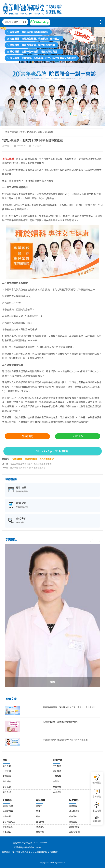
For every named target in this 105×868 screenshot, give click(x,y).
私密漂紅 (73, 817)
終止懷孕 (57, 771)
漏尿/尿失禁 (75, 832)
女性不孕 (7, 801)
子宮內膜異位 (9, 822)
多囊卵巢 (7, 832)
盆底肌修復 (74, 827)
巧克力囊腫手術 (47, 459)
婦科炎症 (7, 766)
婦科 (40, 132)
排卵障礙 (7, 817)
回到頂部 (97, 819)
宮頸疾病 (7, 776)
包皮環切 (40, 827)
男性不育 (40, 801)
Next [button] (98, 540)
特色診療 (31, 132)
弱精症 (39, 806)
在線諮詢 (27, 436)
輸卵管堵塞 (8, 806)
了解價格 (78, 436)
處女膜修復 (74, 811)
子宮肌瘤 (7, 787)
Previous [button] (92, 540)
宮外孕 (56, 782)
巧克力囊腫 (17, 459)
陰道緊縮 (73, 806)
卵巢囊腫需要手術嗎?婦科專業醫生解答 (28, 468)
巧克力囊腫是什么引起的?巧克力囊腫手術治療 (31, 464)
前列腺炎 (40, 822)
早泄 (38, 811)
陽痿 (38, 817)
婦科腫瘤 (49, 132)
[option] (53, 615)
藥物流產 (57, 787)
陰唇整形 (73, 822)
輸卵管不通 (8, 811)
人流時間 (57, 792)
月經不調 (7, 771)
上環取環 (57, 776)
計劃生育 (58, 760)
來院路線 (97, 811)
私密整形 (74, 801)
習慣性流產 (8, 827)
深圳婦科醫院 (31, 459)
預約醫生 (97, 783)
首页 (23, 132)
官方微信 (97, 797)
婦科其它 (7, 792)
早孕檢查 (57, 766)
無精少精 (40, 832)
